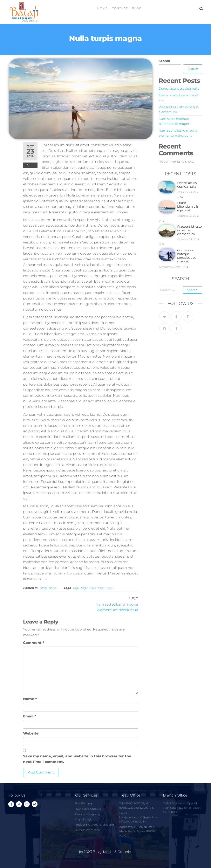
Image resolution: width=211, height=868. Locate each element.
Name (30, 699)
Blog (137, 8)
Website (31, 733)
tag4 (101, 588)
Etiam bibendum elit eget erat (188, 206)
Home (103, 8)
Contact (120, 8)
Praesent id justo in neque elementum (189, 230)
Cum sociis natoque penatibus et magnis (186, 256)
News (52, 588)
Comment (34, 643)
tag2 (84, 588)
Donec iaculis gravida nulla (179, 88)
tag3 (93, 588)
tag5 (110, 588)
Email (30, 716)
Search (164, 61)
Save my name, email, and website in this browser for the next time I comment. (77, 759)
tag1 (76, 588)
